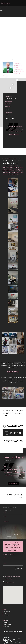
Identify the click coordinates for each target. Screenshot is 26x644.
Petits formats (8, 106)
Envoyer (17, 534)
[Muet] (18, 632)
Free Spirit (7, 114)
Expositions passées (7, 624)
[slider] (11, 632)
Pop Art (7, 105)
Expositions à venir (7, 622)
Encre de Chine (10, 119)
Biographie (13, 484)
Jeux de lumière (8, 103)
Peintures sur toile (11, 99)
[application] (13, 632)
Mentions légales (6, 627)
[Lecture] (4, 632)
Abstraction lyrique (9, 101)
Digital (7, 109)
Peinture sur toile (7, 611)
